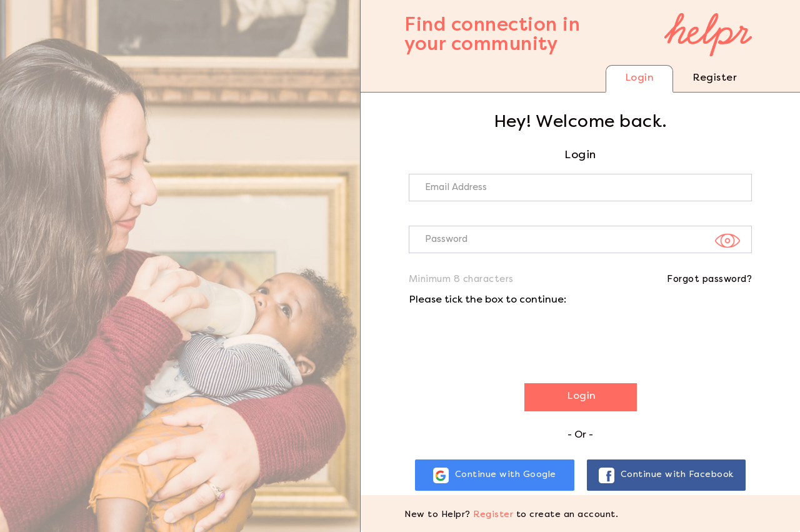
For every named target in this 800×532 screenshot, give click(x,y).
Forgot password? (709, 279)
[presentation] (504, 340)
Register (715, 78)
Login (640, 78)
